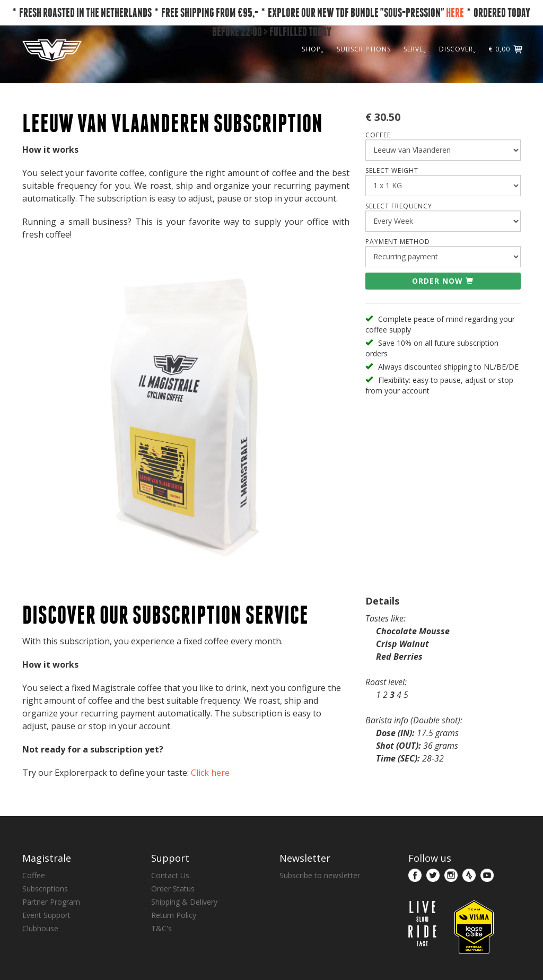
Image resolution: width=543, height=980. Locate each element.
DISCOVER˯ (458, 49)
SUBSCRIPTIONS (364, 49)
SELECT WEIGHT (392, 170)
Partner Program (51, 902)
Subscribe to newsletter (320, 875)
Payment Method (398, 242)
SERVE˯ (415, 49)
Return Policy (174, 915)
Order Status (173, 889)
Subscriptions (45, 889)
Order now (443, 281)
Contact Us (170, 875)
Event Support (46, 915)
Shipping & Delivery (184, 902)
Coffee (34, 875)
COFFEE (378, 135)
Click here (210, 773)
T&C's (161, 928)
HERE (455, 12)
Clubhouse (40, 928)
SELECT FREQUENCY (399, 206)
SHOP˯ (313, 49)
